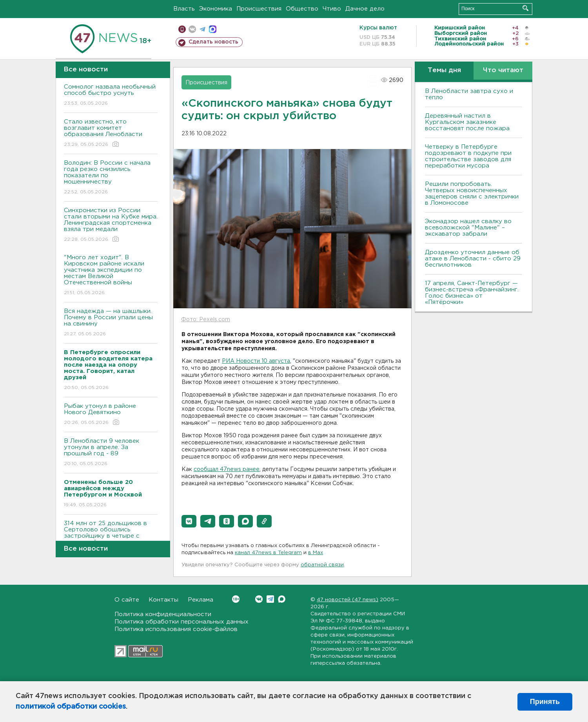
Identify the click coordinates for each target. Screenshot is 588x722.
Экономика (216, 9)
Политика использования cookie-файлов (176, 629)
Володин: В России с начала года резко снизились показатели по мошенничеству (111, 178)
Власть (184, 9)
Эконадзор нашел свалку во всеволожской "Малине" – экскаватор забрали (468, 228)
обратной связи (322, 565)
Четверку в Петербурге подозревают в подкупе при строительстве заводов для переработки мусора (468, 156)
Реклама (201, 600)
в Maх (316, 553)
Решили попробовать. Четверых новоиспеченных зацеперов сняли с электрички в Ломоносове (472, 194)
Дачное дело (365, 9)
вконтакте (192, 29)
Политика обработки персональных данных (181, 622)
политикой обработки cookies (71, 707)
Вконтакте (236, 599)
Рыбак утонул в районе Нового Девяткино (111, 415)
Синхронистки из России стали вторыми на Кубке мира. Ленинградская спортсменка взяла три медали (111, 225)
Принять (545, 702)
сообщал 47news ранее (227, 469)
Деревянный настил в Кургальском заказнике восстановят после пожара (467, 122)
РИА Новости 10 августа (256, 361)
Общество (302, 9)
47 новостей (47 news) (348, 600)
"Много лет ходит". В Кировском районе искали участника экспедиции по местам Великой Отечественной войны (111, 276)
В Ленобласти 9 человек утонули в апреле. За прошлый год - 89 (111, 453)
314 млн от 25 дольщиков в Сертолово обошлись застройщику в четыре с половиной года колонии (111, 538)
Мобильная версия (182, 29)
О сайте (127, 600)
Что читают (503, 70)
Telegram (270, 599)
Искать (525, 8)
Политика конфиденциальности (163, 614)
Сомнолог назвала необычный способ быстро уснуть (111, 95)
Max (282, 599)
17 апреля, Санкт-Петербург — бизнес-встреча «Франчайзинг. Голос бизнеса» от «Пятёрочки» (472, 293)
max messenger (213, 29)
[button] (189, 521)
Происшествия (259, 9)
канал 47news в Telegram (268, 553)
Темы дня (444, 70)
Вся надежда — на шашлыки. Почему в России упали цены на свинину (111, 323)
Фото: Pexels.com (206, 320)
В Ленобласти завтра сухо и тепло (469, 94)
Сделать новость (213, 42)
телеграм (202, 29)
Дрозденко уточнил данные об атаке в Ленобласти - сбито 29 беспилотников (473, 259)
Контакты (163, 600)
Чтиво (332, 9)
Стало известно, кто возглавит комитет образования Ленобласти (111, 134)
